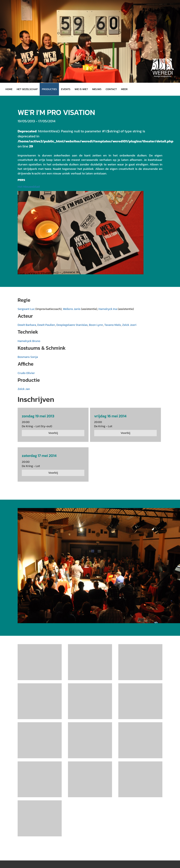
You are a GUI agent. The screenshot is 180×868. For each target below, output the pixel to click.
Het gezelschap (27, 89)
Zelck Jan (24, 389)
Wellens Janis (72, 309)
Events (66, 89)
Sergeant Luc (26, 309)
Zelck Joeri (129, 325)
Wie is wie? (81, 89)
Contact (111, 89)
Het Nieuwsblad (29, 186)
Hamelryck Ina (108, 309)
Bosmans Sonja (28, 357)
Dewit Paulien (46, 325)
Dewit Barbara (27, 325)
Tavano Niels (113, 325)
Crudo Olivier (26, 373)
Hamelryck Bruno (29, 341)
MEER (124, 89)
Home (9, 89)
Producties (49, 89)
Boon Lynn (96, 325)
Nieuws (97, 89)
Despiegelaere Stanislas (72, 325)
